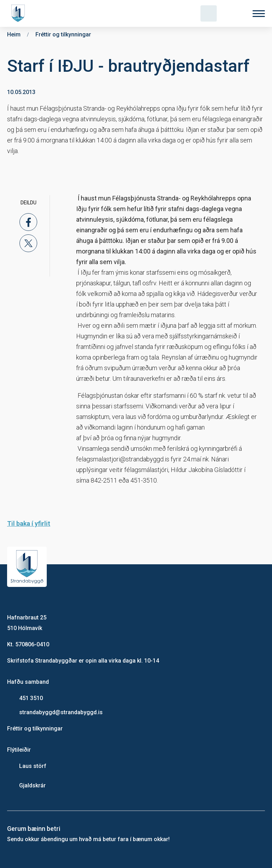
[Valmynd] (259, 14)
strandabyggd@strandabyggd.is (61, 712)
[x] (28, 243)
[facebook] (28, 222)
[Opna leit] (209, 13)
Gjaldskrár (32, 785)
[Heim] (19, 13)
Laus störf (33, 766)
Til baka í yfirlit (29, 523)
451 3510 (31, 698)
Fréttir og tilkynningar (35, 729)
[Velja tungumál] (234, 13)
